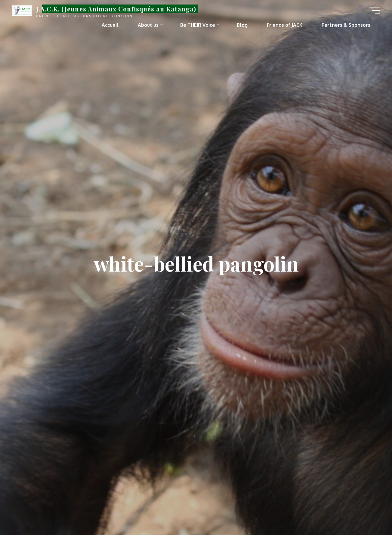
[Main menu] (375, 11)
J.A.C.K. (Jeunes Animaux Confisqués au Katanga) (116, 9)
